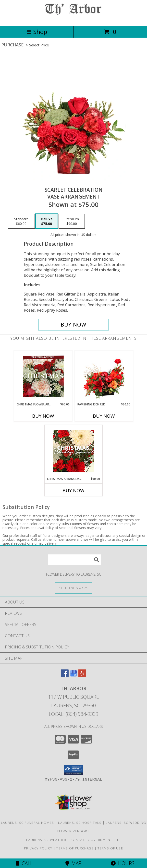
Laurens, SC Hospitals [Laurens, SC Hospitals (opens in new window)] (80, 823)
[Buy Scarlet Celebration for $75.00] (73, 325)
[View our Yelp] (82, 676)
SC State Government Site (96, 840)
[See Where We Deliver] (73, 588)
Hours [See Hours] (123, 863)
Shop (37, 32)
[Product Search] (74, 560)
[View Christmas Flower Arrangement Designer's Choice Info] (43, 376)
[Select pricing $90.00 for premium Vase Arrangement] (72, 221)
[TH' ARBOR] (73, 19)
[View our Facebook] (65, 676)
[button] (74, 770)
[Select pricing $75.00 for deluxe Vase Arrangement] (47, 221)
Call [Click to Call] (24, 863)
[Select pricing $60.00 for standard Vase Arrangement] (21, 221)
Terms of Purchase (75, 848)
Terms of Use (110, 848)
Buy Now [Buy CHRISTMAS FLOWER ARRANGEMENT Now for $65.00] (43, 416)
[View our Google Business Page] (73, 676)
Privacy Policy (38, 848)
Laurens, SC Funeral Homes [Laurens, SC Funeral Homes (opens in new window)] (28, 823)
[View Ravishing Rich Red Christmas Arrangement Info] (104, 376)
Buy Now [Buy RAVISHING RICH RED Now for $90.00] (104, 416)
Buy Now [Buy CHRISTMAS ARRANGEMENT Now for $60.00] (73, 490)
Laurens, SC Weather (46, 840)
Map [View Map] (73, 863)
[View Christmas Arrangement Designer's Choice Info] (74, 451)
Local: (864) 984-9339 (73, 714)
